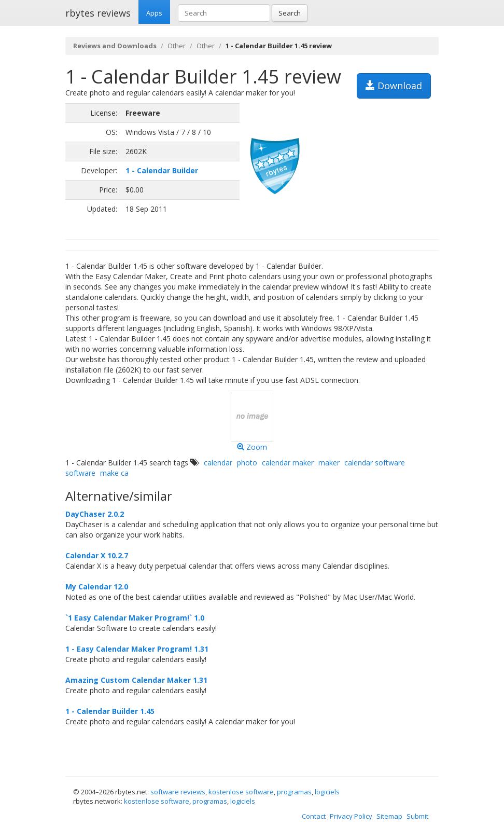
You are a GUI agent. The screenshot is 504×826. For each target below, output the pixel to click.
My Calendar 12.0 (97, 587)
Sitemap (389, 816)
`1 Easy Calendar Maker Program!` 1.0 (135, 618)
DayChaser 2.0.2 (95, 514)
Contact (314, 816)
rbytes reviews (98, 13)
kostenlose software (241, 792)
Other (177, 46)
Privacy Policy (351, 816)
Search (290, 13)
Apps (154, 13)
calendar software (375, 463)
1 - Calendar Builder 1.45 (110, 711)
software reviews (178, 792)
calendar (218, 463)
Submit (417, 816)
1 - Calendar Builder (162, 170)
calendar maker (288, 463)
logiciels (327, 792)
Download (394, 86)
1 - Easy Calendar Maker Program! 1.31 (137, 649)
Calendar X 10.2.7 (97, 555)
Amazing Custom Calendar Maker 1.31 (136, 680)
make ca (114, 473)
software (80, 473)
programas (294, 792)
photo (247, 463)
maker (329, 463)
